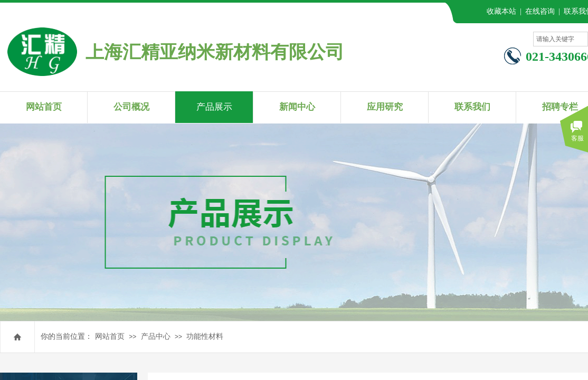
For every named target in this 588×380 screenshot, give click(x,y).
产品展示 (214, 107)
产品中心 (156, 336)
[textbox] (561, 39)
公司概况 (131, 107)
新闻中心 (297, 107)
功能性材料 (205, 336)
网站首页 (110, 336)
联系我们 (472, 107)
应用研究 (385, 107)
